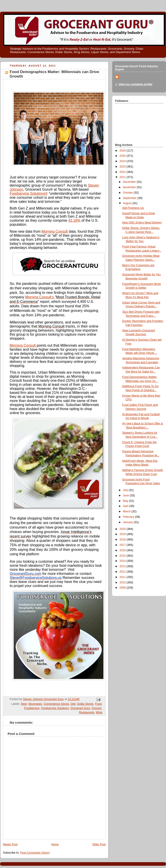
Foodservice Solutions (55, 708)
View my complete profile (135, 84)
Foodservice (32, 708)
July (126, 490)
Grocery (97, 708)
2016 (123, 550)
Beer (24, 704)
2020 (123, 529)
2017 (123, 545)
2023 (123, 167)
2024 (123, 161)
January (128, 522)
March (127, 511)
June (126, 495)
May (126, 501)
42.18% (74, 220)
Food (98, 704)
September (130, 198)
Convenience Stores (57, 704)
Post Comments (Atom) (35, 853)
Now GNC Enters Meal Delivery (142, 223)
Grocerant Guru (80, 708)
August (128, 203)
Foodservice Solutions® (29, 193)
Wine (99, 712)
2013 (123, 566)
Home (55, 844)
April (126, 506)
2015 (123, 556)
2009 (123, 588)
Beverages (35, 704)
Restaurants (87, 712)
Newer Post (10, 844)
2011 (123, 577)
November (130, 187)
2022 (123, 172)
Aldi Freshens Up (133, 208)
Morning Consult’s (40, 297)
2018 (123, 540)
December (130, 182)
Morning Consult (55, 231)
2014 (123, 561)
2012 (123, 572)
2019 (123, 534)
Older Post (99, 844)
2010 (123, 582)
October (128, 193)
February (129, 517)
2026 (123, 151)
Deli (73, 704)
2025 (123, 156)
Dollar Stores (85, 704)
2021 (123, 177)
